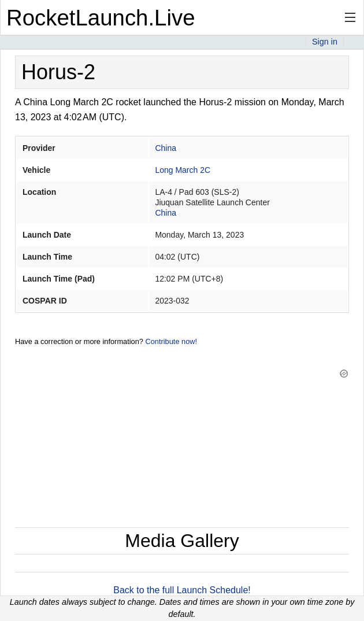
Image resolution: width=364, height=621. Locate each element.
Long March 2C (183, 170)
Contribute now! (171, 341)
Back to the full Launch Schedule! (182, 590)
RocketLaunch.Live (101, 18)
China (166, 148)
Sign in (325, 42)
